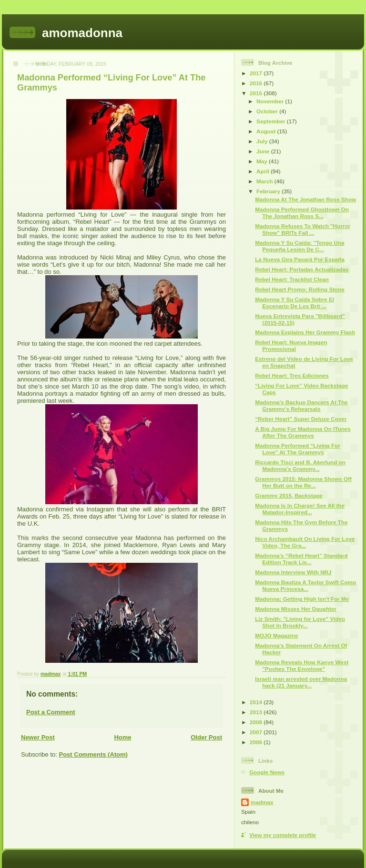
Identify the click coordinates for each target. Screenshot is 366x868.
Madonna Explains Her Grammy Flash (305, 332)
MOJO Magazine (276, 635)
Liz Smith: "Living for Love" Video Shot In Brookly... (300, 622)
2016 (257, 83)
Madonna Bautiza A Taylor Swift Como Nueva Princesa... (305, 585)
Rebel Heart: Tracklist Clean (292, 279)
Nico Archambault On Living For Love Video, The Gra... (305, 542)
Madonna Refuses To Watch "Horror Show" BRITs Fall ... (303, 229)
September (272, 121)
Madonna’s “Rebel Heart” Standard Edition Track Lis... (301, 559)
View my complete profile (283, 835)
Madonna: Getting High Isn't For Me (302, 599)
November (271, 101)
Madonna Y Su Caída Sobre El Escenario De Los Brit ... (295, 303)
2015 (257, 93)
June (264, 151)
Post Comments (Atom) (93, 754)
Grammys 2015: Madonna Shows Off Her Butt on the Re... (303, 482)
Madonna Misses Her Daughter (296, 609)
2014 (257, 702)
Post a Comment (51, 712)
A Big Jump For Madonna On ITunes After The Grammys (303, 432)
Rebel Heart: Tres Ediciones (292, 375)
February (269, 191)
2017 (257, 73)
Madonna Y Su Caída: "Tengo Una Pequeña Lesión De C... (300, 246)
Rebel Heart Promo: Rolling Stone (300, 289)
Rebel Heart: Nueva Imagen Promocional (291, 345)
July (263, 141)
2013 (257, 712)
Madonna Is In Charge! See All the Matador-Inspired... (300, 509)
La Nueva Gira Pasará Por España (300, 259)
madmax (262, 802)
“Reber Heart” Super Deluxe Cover (301, 419)
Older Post (206, 737)
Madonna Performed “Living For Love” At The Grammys (298, 449)
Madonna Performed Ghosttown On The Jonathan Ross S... (302, 213)
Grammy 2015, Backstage (289, 495)
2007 (257, 732)
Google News (267, 772)
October (268, 111)
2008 (257, 722)
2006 (257, 742)
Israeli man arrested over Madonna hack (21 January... (301, 682)
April (264, 171)
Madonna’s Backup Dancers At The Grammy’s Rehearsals (301, 405)
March (265, 181)
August (267, 131)
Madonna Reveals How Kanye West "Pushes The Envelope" (302, 665)
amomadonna (82, 33)
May (263, 161)
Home (122, 737)
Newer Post (38, 737)
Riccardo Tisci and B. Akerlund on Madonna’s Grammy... (300, 465)
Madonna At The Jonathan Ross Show (305, 199)
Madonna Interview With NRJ (293, 572)
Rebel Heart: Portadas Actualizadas (302, 269)
